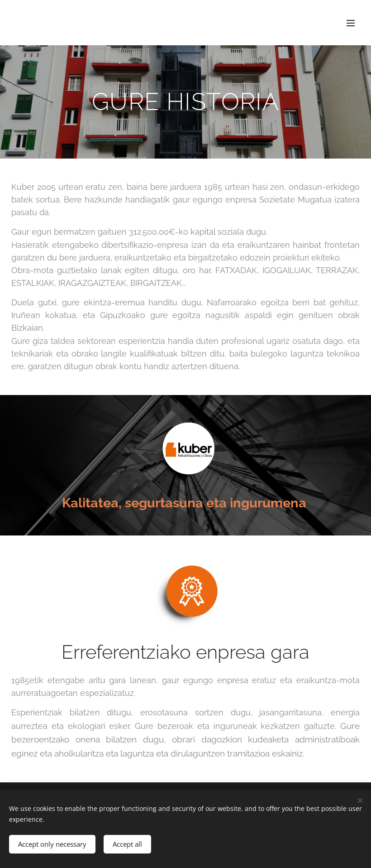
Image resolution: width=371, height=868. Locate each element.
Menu (351, 23)
